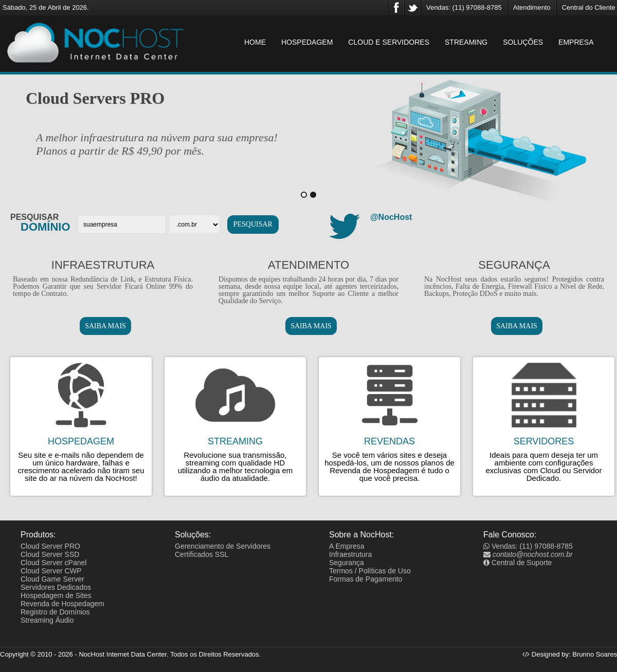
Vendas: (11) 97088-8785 (464, 7)
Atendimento (532, 7)
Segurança (347, 563)
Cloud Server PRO (50, 546)
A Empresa (347, 546)
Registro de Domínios (55, 612)
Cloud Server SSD (50, 554)
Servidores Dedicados (56, 587)
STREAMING (466, 42)
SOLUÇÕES (523, 42)
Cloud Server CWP (51, 571)
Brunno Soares (595, 654)
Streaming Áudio (47, 620)
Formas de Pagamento (366, 579)
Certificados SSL (202, 554)
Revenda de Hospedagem (62, 604)
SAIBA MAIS (105, 326)
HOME (255, 42)
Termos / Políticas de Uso (370, 571)
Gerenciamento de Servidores (223, 546)
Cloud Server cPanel (53, 563)
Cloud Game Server (52, 579)
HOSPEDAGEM (307, 42)
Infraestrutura (350, 554)
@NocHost (391, 217)
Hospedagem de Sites (56, 595)
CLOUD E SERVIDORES (389, 42)
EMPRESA (576, 42)
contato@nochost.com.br (528, 554)
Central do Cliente (589, 7)
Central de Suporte (518, 563)
